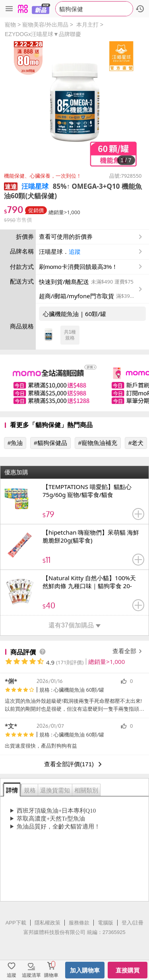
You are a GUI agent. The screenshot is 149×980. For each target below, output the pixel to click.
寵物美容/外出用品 (45, 25)
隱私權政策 (47, 923)
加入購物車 (85, 970)
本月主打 (87, 25)
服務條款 (79, 923)
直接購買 (128, 970)
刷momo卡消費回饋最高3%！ (78, 267)
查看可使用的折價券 (91, 237)
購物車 (51, 975)
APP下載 (16, 923)
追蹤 (75, 252)
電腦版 (105, 923)
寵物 (10, 25)
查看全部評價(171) (74, 764)
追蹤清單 (31, 975)
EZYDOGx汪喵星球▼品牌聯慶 (43, 34)
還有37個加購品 (74, 625)
